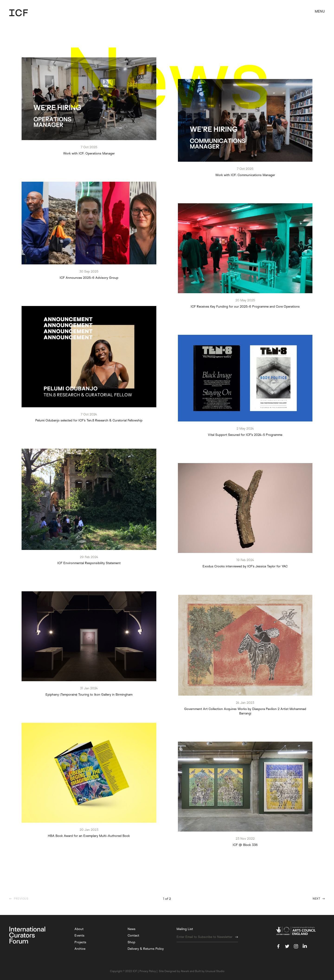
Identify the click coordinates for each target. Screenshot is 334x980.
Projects (80, 942)
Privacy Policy (148, 971)
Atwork (185, 971)
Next (316, 899)
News (132, 929)
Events (79, 935)
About (79, 929)
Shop (131, 942)
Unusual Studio (215, 971)
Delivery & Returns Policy (146, 949)
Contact (133, 935)
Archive (80, 949)
